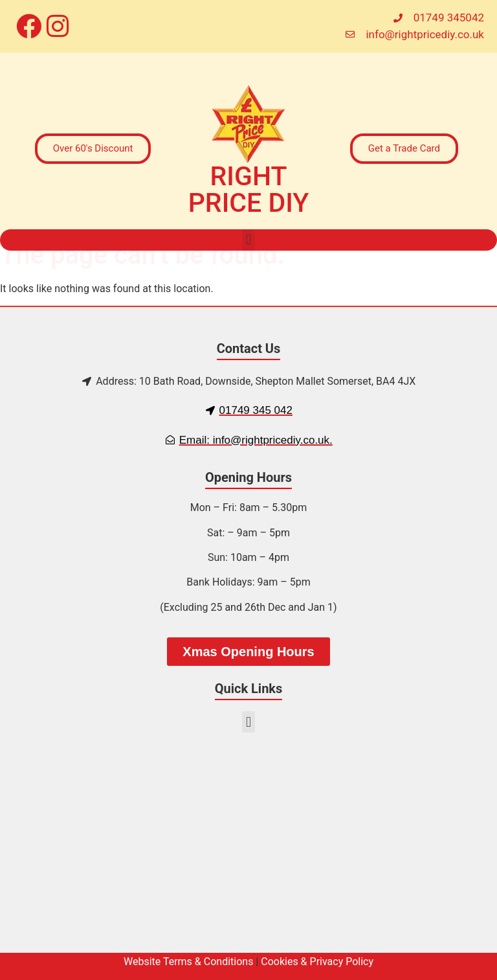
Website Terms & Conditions (188, 962)
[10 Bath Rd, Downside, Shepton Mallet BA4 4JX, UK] (248, 849)
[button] (248, 240)
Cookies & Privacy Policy (317, 962)
